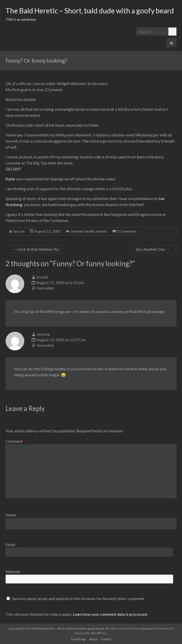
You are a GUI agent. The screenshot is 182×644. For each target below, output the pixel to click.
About (93, 639)
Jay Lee (19, 231)
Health (89, 231)
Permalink (45, 288)
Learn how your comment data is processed (110, 614)
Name (12, 515)
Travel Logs (78, 639)
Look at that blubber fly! (36, 249)
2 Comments (127, 231)
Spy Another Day (153, 249)
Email (12, 544)
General (76, 231)
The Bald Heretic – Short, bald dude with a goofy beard (90, 11)
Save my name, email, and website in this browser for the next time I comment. (78, 598)
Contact (106, 639)
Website (13, 571)
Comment (15, 441)
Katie (10, 179)
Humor (102, 231)
